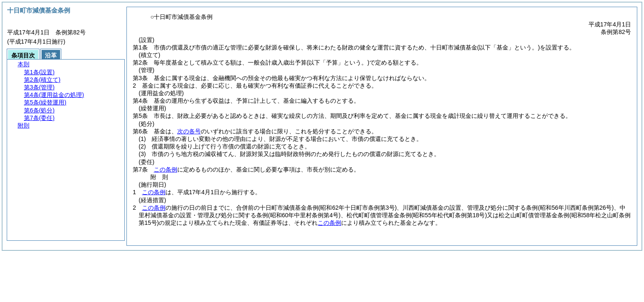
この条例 (166, 169)
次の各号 (189, 131)
